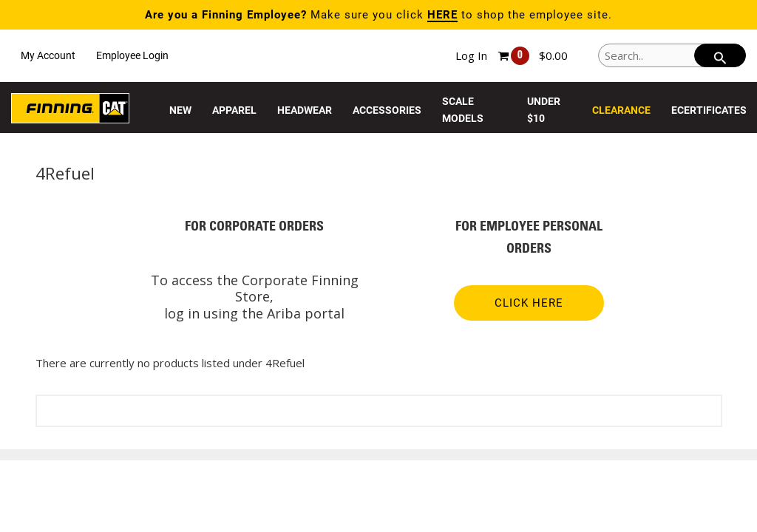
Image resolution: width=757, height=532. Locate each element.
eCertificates (709, 110)
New (180, 110)
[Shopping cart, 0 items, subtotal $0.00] (533, 56)
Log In (471, 55)
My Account (48, 55)
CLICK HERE (529, 303)
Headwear (305, 110)
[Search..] (672, 55)
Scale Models (463, 110)
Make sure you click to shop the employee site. (378, 15)
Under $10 (544, 110)
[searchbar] (720, 55)
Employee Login (132, 55)
